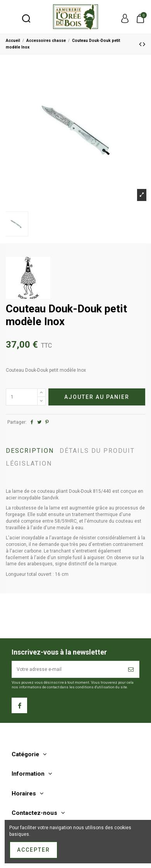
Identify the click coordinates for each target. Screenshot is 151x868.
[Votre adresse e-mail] (68, 669)
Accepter (33, 850)
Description (30, 451)
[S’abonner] (131, 669)
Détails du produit (97, 451)
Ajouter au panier (97, 397)
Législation (29, 464)
